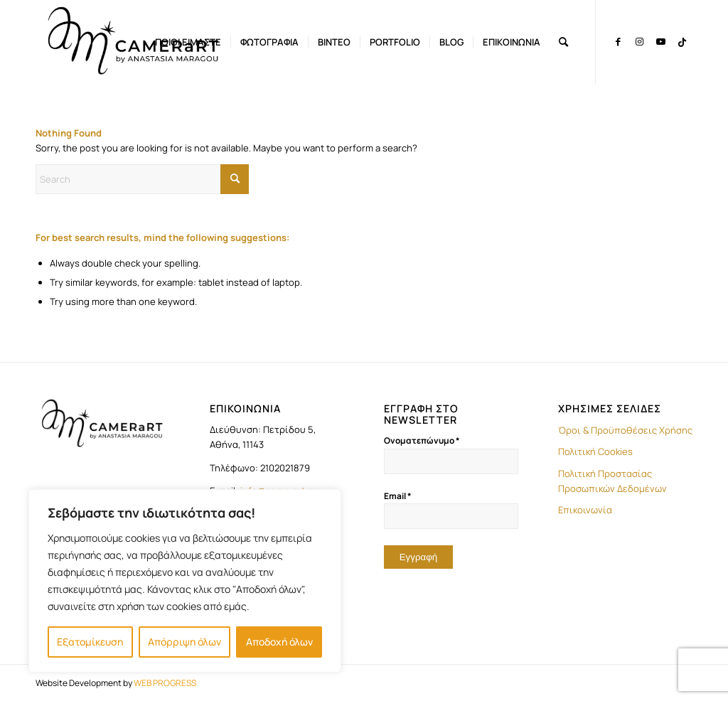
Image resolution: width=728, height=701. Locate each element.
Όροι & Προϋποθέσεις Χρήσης (625, 430)
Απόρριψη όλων (184, 642)
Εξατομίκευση (90, 642)
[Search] (563, 42)
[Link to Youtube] (660, 41)
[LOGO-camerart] (134, 42)
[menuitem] (188, 42)
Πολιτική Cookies (595, 451)
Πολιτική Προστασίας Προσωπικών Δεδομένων (612, 481)
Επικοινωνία (585, 510)
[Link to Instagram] (639, 41)
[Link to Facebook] (618, 41)
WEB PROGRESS (165, 683)
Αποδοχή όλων (279, 642)
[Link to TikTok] (682, 41)
